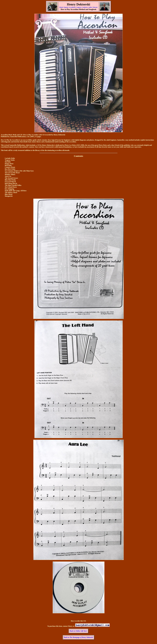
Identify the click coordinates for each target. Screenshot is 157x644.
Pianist (61, 7)
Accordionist (72, 7)
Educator (95, 7)
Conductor (85, 7)
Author (90, 7)
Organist (66, 7)
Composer (79, 7)
